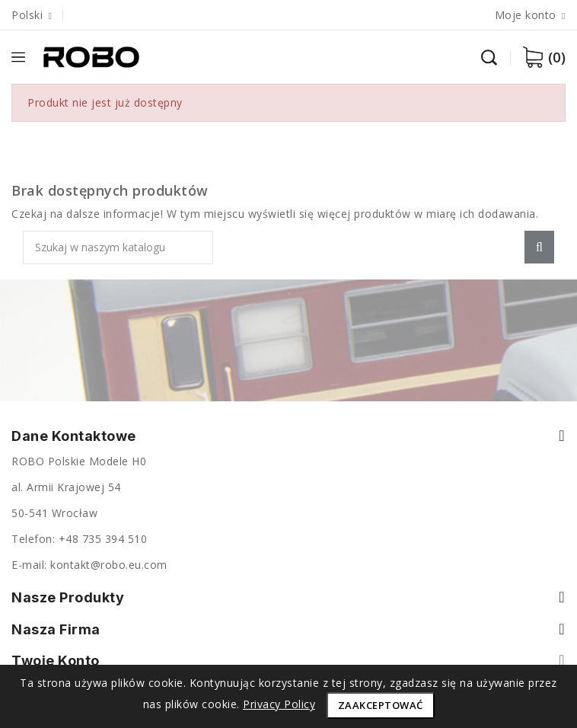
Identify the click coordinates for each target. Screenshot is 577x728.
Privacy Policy (279, 704)
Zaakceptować (381, 705)
